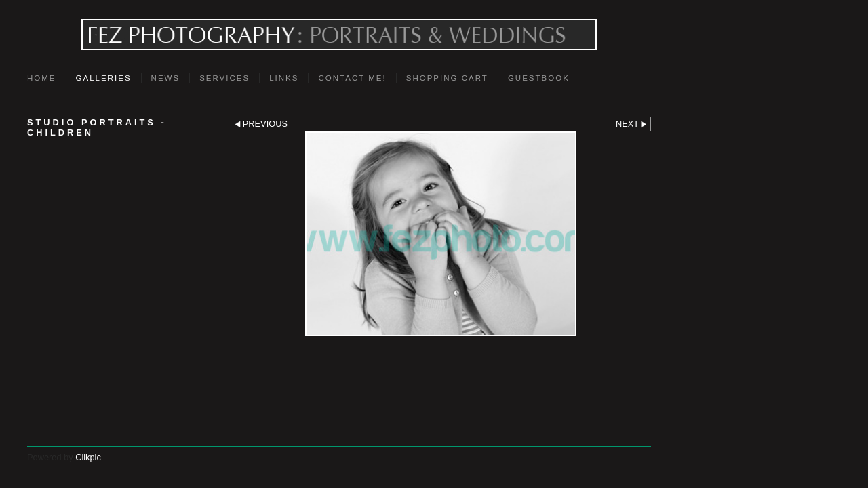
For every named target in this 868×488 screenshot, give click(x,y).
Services (224, 78)
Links (284, 78)
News (166, 78)
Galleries (104, 78)
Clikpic (88, 457)
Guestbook (539, 78)
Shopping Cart (447, 78)
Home (42, 78)
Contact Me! (352, 78)
